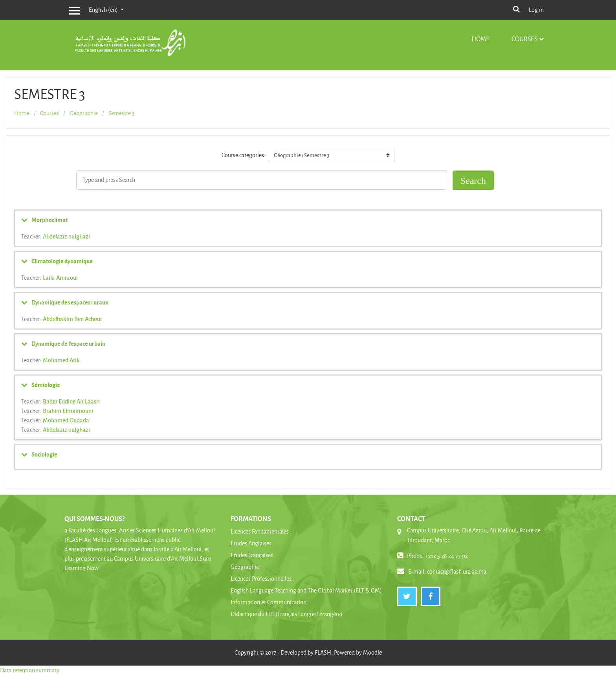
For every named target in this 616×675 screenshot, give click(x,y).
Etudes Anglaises (251, 543)
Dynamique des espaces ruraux (70, 302)
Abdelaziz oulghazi (66, 236)
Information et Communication (269, 602)
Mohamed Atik (61, 360)
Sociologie (44, 454)
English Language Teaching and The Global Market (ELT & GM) (306, 590)
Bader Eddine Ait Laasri (71, 401)
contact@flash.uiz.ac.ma (457, 571)
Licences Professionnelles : (262, 579)
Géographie (84, 113)
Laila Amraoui (60, 277)
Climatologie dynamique (62, 261)
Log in (536, 10)
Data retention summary (30, 670)
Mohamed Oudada (66, 420)
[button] (516, 8)
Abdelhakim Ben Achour (72, 319)
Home (480, 39)
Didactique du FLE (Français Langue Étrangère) (287, 614)
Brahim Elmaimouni (68, 411)
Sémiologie (46, 385)
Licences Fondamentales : (261, 531)
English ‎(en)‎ (104, 10)
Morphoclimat (49, 220)
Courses (524, 39)
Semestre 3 (121, 113)
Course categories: (244, 155)
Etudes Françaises (252, 555)
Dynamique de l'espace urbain (68, 343)
